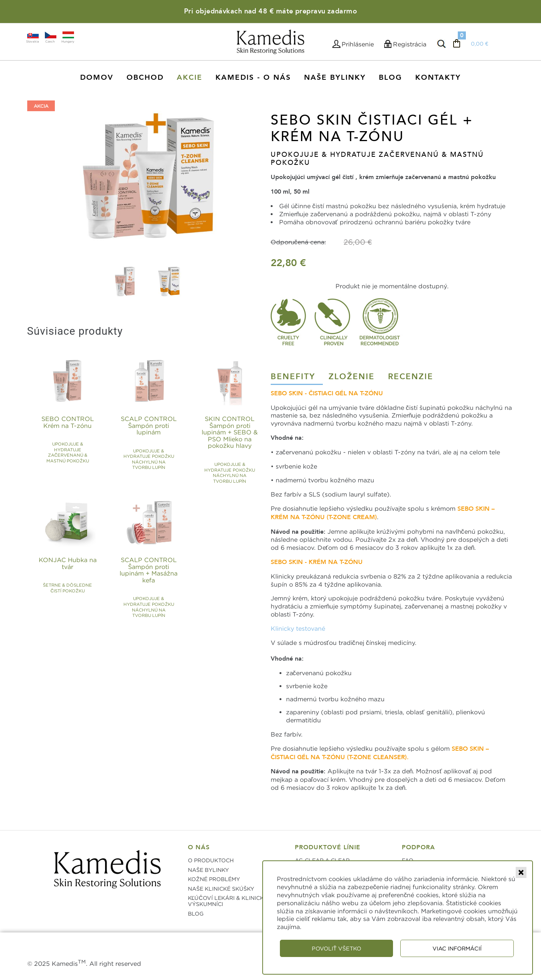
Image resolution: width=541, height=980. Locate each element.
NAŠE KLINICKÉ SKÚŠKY (221, 889)
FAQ (408, 860)
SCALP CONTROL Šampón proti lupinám (156, 431)
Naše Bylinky (335, 77)
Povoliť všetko (336, 948)
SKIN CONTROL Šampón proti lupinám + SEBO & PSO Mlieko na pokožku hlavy (237, 431)
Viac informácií (457, 948)
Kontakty (438, 77)
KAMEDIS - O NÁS (253, 77)
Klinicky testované (298, 628)
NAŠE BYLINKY (208, 870)
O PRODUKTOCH (211, 860)
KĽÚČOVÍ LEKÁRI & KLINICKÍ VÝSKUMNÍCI (227, 901)
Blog (391, 77)
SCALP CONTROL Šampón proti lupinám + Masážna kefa (156, 572)
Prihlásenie (358, 44)
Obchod (145, 77)
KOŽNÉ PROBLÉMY (214, 879)
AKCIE (190, 77)
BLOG (196, 913)
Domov (97, 77)
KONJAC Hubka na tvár (75, 572)
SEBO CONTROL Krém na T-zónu (75, 431)
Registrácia (410, 44)
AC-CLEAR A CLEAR (322, 860)
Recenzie (411, 377)
